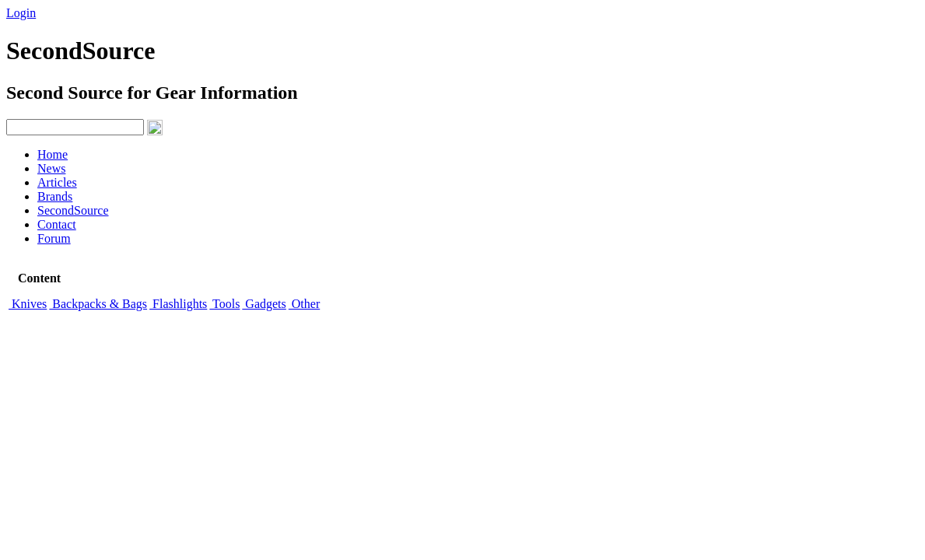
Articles (57, 182)
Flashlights (178, 304)
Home (53, 154)
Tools (224, 304)
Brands (55, 196)
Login (21, 13)
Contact (57, 224)
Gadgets (264, 304)
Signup (63, 13)
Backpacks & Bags (98, 304)
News (51, 168)
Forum (54, 238)
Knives (28, 304)
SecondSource (73, 210)
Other (304, 304)
